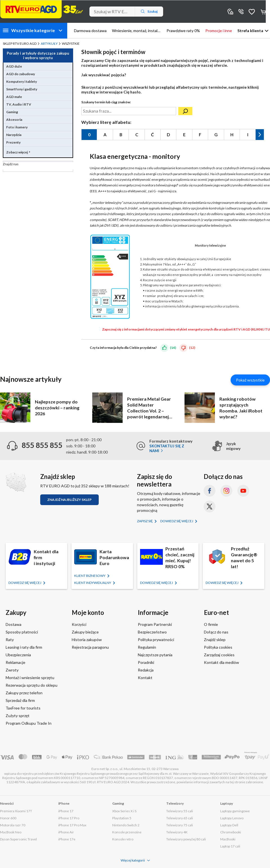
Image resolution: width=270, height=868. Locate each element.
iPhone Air (66, 832)
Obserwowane (252, 11)
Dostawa (13, 624)
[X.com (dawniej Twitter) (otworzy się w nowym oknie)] (210, 506)
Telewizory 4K (177, 832)
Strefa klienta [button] (250, 31)
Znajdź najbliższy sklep (69, 500)
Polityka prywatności (156, 640)
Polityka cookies (218, 647)
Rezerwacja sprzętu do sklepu (31, 685)
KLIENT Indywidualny (93, 583)
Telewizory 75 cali (180, 825)
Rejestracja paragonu (90, 647)
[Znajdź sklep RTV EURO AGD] (16, 482)
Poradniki (146, 662)
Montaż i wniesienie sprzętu (30, 678)
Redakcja (146, 670)
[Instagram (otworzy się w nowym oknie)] (226, 491)
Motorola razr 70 (13, 825)
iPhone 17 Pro (69, 818)
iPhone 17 (66, 811)
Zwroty (12, 670)
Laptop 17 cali (230, 846)
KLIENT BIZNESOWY (90, 576)
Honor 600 (8, 818)
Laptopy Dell (229, 825)
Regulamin (147, 647)
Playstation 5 (122, 818)
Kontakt (145, 678)
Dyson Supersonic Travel (18, 839)
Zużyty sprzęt (18, 716)
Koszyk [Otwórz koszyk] (264, 12)
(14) (173, 348)
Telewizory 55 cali (180, 811)
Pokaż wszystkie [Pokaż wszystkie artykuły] (250, 380)
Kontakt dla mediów (221, 662)
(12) (192, 348)
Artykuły (49, 43)
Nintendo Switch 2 (126, 825)
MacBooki (228, 839)
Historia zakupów (87, 640)
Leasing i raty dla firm (24, 647)
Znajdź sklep (215, 640)
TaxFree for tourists (23, 708)
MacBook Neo (11, 832)
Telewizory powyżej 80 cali (186, 839)
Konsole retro (123, 839)
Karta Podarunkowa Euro (114, 557)
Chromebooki (231, 832)
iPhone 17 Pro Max (72, 825)
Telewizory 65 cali (180, 818)
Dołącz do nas (216, 632)
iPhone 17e (67, 839)
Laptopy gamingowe (235, 811)
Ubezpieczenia (18, 655)
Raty (10, 640)
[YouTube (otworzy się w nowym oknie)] (243, 491)
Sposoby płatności (22, 632)
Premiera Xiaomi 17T (16, 811)
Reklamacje (15, 662)
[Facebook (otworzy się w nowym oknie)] (210, 491)
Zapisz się (145, 521)
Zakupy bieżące (85, 632)
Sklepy (230, 11)
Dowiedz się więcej (177, 521)
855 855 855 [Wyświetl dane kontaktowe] (241, 11)
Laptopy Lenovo (232, 818)
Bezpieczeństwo (152, 632)
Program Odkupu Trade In (29, 723)
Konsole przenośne (127, 832)
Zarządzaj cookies (219, 655)
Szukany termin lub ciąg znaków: (106, 102)
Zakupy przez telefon (24, 693)
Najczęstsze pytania (155, 655)
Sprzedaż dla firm (20, 700)
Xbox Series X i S (124, 811)
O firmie (211, 624)
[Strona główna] (42, 9)
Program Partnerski (155, 624)
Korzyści (79, 624)
